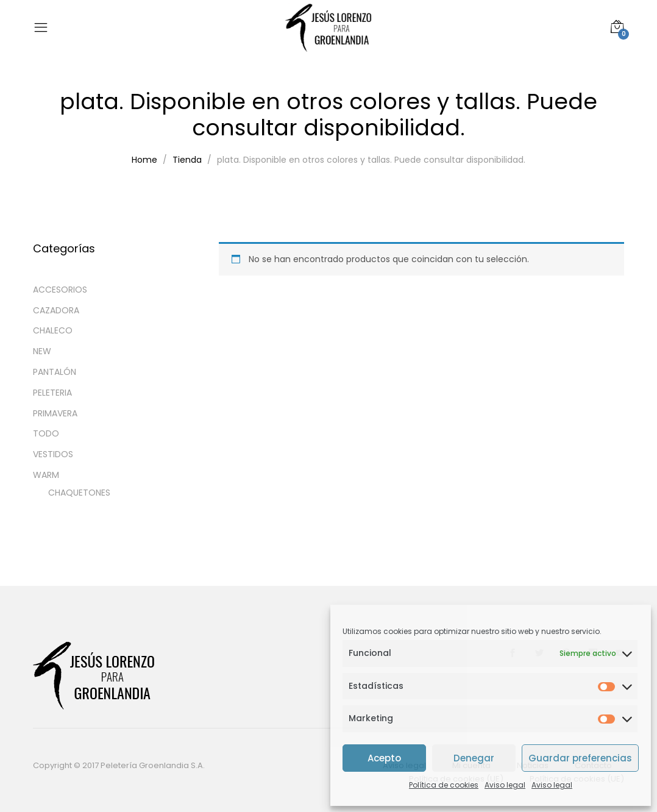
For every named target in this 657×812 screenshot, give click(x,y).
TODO (46, 433)
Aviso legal (505, 785)
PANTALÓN (55, 372)
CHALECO (53, 330)
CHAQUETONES (79, 493)
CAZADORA (56, 310)
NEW (42, 351)
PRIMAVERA (55, 413)
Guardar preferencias (580, 758)
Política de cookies (444, 785)
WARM (46, 475)
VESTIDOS (53, 454)
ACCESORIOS (60, 290)
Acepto (384, 758)
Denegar (474, 758)
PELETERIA (52, 393)
